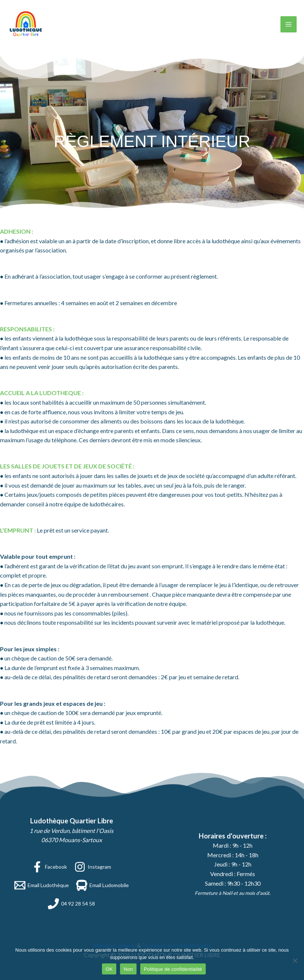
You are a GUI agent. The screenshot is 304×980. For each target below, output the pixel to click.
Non (128, 969)
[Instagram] (93, 867)
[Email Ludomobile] (102, 885)
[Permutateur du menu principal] (289, 24)
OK (109, 969)
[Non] (295, 960)
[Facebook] (49, 867)
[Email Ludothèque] (42, 885)
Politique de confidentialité (173, 969)
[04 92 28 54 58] (71, 904)
